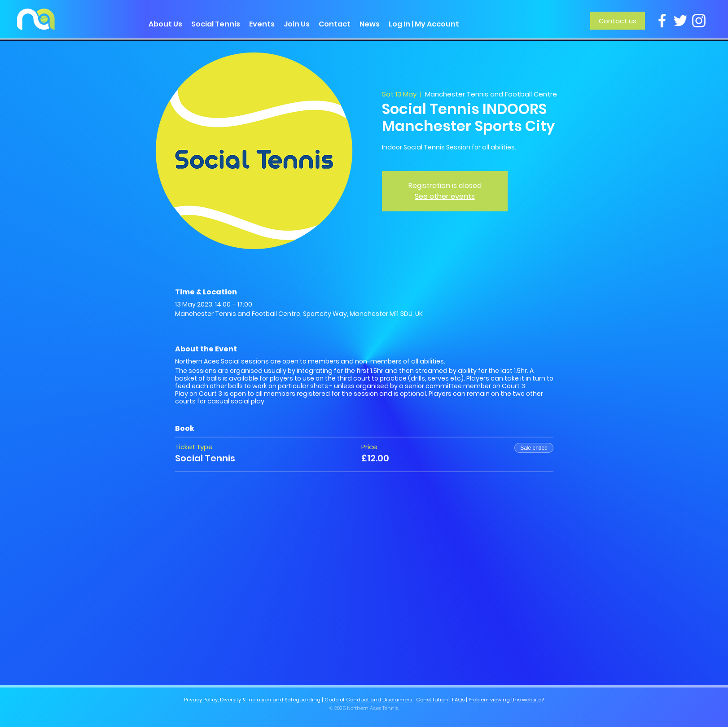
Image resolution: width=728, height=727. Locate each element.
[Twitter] (680, 21)
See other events (445, 196)
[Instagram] (699, 21)
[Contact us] (618, 21)
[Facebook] (662, 21)
